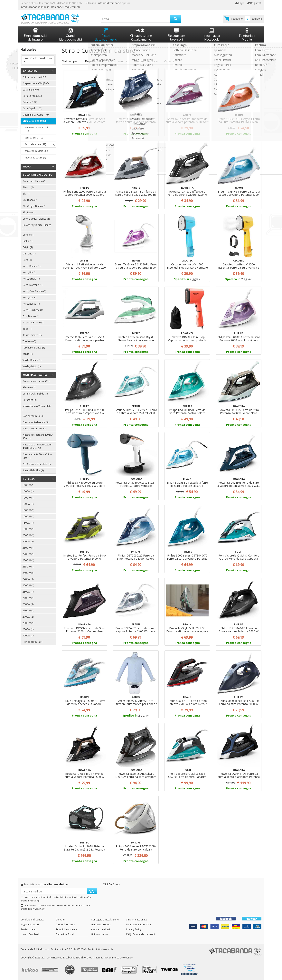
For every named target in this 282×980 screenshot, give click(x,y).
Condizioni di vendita (32, 920)
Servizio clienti (28, 929)
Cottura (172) (30, 102)
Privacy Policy (38, 909)
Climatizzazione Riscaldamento (141, 38)
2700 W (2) (28, 610)
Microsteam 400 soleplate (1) (37, 408)
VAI (92, 891)
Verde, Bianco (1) (32, 360)
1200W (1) (28, 504)
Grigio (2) (28, 247)
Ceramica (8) (29, 400)
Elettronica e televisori (176, 35)
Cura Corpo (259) (32, 96)
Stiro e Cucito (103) (34, 121)
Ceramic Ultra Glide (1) (35, 394)
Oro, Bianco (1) (31, 316)
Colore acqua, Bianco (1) (36, 219)
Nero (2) (27, 260)
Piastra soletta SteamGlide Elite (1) (37, 456)
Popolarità (93, 61)
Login (240, 3)
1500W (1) (28, 523)
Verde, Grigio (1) (32, 366)
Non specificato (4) (33, 416)
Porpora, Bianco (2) (33, 323)
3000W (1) (28, 636)
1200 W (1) (28, 498)
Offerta (169, 61)
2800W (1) (28, 629)
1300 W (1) (28, 510)
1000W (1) (28, 491)
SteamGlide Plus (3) (33, 470)
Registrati (254, 3)
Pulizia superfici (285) (34, 77)
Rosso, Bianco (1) (32, 335)
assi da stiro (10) (34, 138)
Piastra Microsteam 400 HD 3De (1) (38, 437)
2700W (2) (28, 617)
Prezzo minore (117, 61)
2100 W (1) (28, 548)
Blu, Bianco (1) (30, 200)
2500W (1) (28, 592)
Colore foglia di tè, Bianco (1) (37, 227)
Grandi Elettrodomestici (70, 35)
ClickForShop (111, 884)
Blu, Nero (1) (29, 212)
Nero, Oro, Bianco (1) (34, 291)
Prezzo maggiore (146, 61)
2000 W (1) (28, 535)
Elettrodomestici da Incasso (35, 35)
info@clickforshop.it (109, 3)
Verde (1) (28, 354)
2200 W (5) (28, 554)
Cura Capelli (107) (32, 108)
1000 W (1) (28, 485)
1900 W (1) (28, 529)
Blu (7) (26, 194)
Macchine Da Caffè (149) (36, 115)
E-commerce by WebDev (119, 958)
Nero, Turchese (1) (33, 310)
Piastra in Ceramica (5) (35, 428)
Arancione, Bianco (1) (34, 181)
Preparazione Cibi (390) (36, 83)
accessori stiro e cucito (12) (37, 129)
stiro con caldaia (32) (36, 151)
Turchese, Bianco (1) (34, 348)
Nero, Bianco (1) (31, 266)
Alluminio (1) (29, 387)
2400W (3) (28, 579)
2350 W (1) (28, 567)
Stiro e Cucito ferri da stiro (37, 58)
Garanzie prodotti (101, 924)
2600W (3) (28, 604)
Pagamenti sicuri (30, 924)
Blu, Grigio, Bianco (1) (34, 206)
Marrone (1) (29, 254)
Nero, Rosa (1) (30, 297)
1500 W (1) (28, 516)
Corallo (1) (28, 235)
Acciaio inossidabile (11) (36, 381)
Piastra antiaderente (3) (35, 422)
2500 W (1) (28, 585)
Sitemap (99, 958)
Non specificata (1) (33, 642)
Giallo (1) (27, 241)
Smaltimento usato (137, 920)
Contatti (60, 920)
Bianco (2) (28, 187)
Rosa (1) (27, 329)
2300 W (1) (28, 560)
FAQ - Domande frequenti (141, 934)
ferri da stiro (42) (35, 144)
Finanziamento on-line (139, 924)
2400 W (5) (28, 573)
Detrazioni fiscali (65, 934)
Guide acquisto (99, 934)
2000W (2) (28, 542)
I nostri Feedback (30, 934)
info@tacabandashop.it (35, 7)
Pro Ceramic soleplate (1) (37, 464)
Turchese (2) (29, 341)
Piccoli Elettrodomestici (106, 35)
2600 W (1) (28, 598)
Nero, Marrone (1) (32, 285)
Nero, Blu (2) (29, 272)
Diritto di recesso (65, 924)
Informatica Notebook (212, 35)
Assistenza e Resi (100, 929)
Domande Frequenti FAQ (65, 7)
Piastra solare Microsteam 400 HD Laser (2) (37, 446)
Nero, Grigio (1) (31, 279)
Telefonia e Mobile (247, 35)
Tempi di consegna (66, 929)
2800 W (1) (28, 623)
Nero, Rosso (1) (31, 304)
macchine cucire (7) (35, 158)
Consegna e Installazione (105, 920)
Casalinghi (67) (31, 90)
